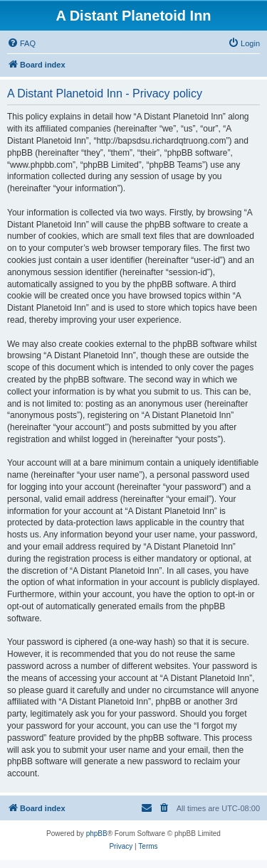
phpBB (97, 834)
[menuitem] (21, 43)
